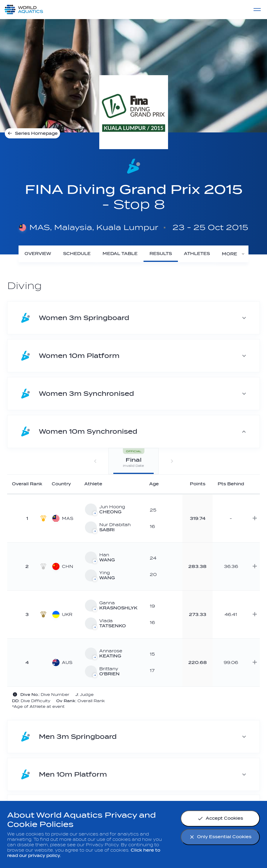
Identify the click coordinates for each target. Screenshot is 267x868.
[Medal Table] (120, 254)
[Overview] (38, 254)
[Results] (161, 254)
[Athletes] (197, 254)
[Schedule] (77, 254)
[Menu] (257, 10)
